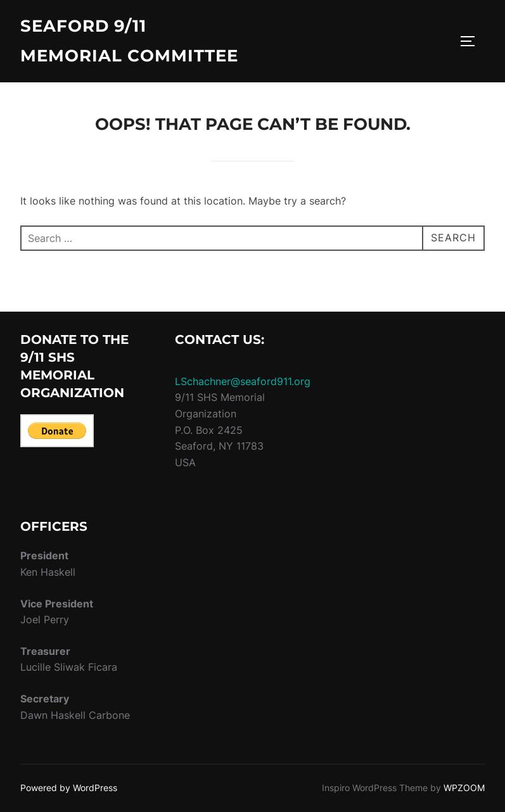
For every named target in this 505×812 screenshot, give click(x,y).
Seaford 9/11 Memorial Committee (129, 41)
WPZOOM (464, 788)
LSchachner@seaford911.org (243, 381)
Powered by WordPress (69, 788)
